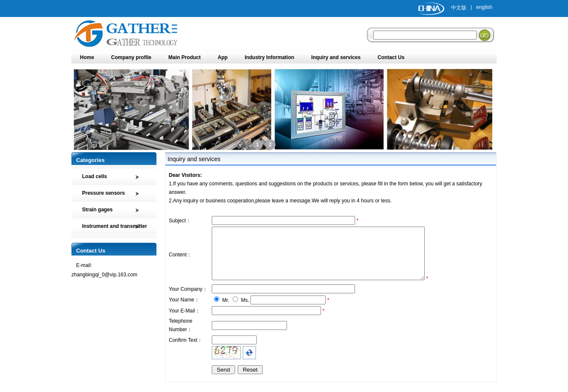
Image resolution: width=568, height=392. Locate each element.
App (223, 57)
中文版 (459, 8)
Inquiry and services (336, 57)
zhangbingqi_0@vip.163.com (104, 275)
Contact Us (391, 57)
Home (87, 57)
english (484, 7)
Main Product (185, 57)
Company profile (131, 57)
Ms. (245, 310)
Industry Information (269, 57)
